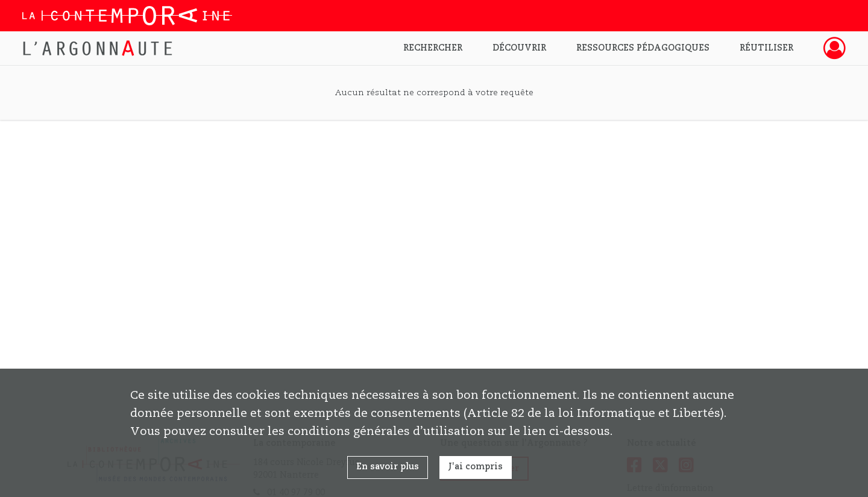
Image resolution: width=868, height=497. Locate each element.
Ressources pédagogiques (643, 48)
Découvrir (519, 48)
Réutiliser (766, 48)
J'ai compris (476, 467)
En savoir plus (388, 467)
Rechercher (433, 48)
